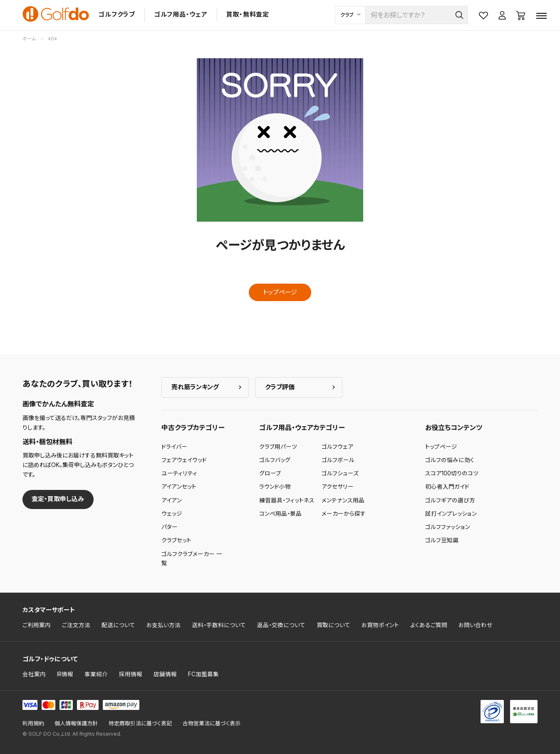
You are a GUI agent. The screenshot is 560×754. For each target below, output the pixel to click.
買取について (333, 625)
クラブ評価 (280, 387)
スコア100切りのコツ (452, 473)
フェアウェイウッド (184, 460)
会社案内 (34, 674)
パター (170, 527)
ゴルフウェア (337, 447)
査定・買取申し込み (58, 499)
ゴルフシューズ (340, 473)
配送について (118, 625)
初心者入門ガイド (447, 487)
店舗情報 (165, 674)
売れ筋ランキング (195, 387)
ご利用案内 (37, 625)
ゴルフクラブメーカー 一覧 (192, 559)
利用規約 (33, 723)
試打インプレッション (451, 514)
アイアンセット (179, 487)
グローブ (270, 473)
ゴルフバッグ (275, 460)
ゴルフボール (338, 460)
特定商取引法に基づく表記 (140, 723)
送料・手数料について (219, 625)
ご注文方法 (76, 625)
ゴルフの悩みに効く (450, 460)
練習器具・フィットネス (287, 500)
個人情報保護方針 (76, 723)
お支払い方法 (164, 625)
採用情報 (131, 674)
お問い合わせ (476, 625)
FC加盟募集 (203, 674)
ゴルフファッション (448, 527)
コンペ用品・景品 (280, 514)
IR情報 (65, 674)
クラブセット (176, 540)
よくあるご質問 (429, 625)
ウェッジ (172, 514)
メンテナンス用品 (343, 500)
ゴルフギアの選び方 (450, 500)
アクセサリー (338, 487)
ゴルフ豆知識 (442, 540)
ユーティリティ (179, 473)
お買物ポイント (380, 625)
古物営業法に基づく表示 (212, 723)
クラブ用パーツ (278, 447)
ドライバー (174, 447)
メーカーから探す (344, 514)
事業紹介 (96, 674)
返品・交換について (281, 625)
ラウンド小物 (275, 487)
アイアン (172, 500)
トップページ (280, 292)
